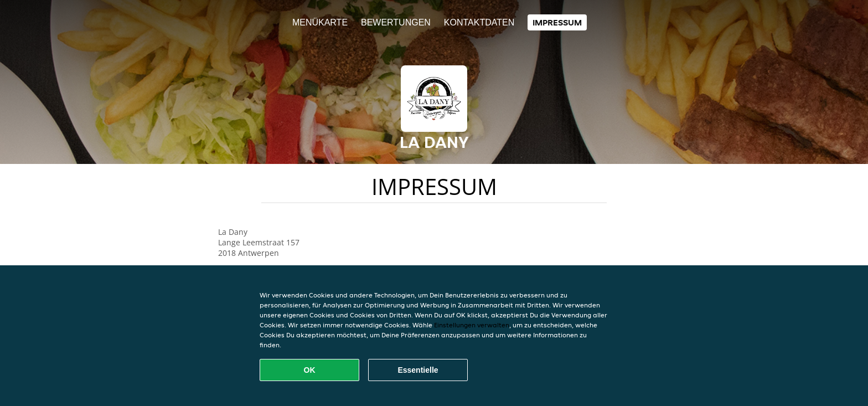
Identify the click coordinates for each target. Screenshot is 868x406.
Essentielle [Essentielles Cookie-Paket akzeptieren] (418, 370)
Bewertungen (396, 22)
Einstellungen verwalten (472, 325)
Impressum (557, 22)
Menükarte (320, 22)
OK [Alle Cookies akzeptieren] (310, 370)
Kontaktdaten (479, 22)
